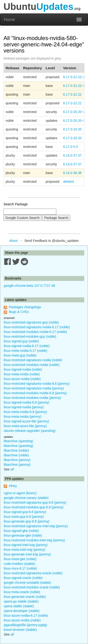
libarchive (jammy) (17, 460)
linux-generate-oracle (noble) (25, 597)
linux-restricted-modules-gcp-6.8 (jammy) (34, 507)
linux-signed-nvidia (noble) (23, 369)
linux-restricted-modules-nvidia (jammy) (32, 398)
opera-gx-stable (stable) (21, 601)
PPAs (13, 486)
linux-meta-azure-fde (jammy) (25, 426)
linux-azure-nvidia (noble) (22, 379)
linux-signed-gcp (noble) (21, 341)
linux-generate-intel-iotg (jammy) (27, 554)
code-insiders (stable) (19, 564)
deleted (69, 182)
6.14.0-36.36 (72, 173)
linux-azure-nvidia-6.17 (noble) (26, 616)
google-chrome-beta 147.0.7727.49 (29, 286)
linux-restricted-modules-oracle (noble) (32, 587)
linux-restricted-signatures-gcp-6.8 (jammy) (35, 502)
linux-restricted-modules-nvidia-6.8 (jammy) (35, 393)
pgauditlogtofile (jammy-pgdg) (25, 625)
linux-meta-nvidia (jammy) (23, 417)
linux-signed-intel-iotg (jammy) (26, 545)
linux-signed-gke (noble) (21, 531)
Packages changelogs (25, 307)
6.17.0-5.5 (71, 147)
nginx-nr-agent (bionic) (20, 493)
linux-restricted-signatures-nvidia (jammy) (34, 388)
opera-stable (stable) (19, 606)
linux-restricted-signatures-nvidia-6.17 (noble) (37, 327)
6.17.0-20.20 (72, 129)
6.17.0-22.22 (72, 94)
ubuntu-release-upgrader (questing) (30, 431)
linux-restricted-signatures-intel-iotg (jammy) (36, 526)
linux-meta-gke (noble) (20, 559)
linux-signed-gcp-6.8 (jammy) (25, 512)
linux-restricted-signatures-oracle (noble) (33, 573)
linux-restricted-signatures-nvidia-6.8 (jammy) (37, 384)
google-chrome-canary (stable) (26, 498)
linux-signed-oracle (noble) (23, 578)
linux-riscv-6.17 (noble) (20, 568)
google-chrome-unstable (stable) (27, 583)
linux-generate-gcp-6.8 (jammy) (27, 521)
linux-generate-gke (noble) (23, 535)
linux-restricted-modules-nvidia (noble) (32, 365)
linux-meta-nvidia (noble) (22, 374)
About (13, 241)
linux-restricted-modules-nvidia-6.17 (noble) (35, 332)
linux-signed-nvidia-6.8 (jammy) (27, 402)
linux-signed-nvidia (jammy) (24, 407)
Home (9, 20)
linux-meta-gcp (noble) (20, 355)
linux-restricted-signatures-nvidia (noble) (33, 360)
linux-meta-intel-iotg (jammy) (25, 550)
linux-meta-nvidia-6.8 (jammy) (25, 412)
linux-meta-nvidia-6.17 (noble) (25, 351)
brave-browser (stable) (20, 630)
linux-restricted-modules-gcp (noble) (30, 336)
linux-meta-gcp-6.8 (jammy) (24, 517)
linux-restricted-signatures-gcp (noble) (31, 322)
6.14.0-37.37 (72, 155)
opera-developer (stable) (22, 611)
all (12, 469)
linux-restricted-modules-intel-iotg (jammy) (34, 540)
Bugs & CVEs (19, 312)
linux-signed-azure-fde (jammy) (26, 421)
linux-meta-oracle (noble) (22, 592)
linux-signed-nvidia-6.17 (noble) (27, 346)
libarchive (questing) (18, 441)
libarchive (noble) (16, 450)
